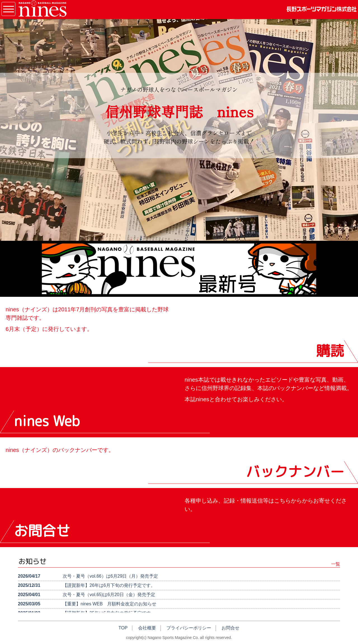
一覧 (336, 564)
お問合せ (230, 628)
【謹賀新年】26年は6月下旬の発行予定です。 (109, 585)
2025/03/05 (29, 604)
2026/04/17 (29, 576)
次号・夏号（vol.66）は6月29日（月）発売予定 (110, 576)
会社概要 (147, 628)
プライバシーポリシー (189, 628)
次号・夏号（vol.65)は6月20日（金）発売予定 (109, 595)
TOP (123, 628)
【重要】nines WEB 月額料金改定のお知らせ (109, 604)
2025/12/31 (29, 585)
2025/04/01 (29, 595)
